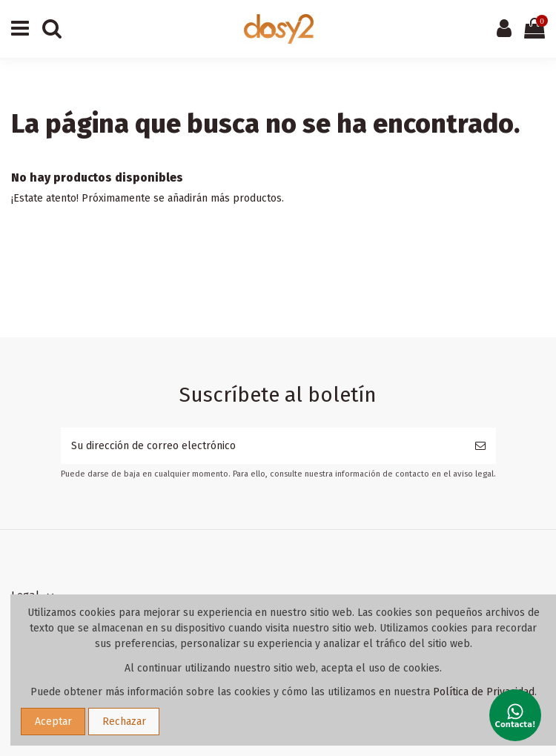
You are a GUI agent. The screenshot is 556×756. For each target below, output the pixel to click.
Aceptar (53, 722)
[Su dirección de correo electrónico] (263, 446)
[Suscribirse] (480, 446)
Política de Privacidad (484, 692)
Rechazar (124, 722)
